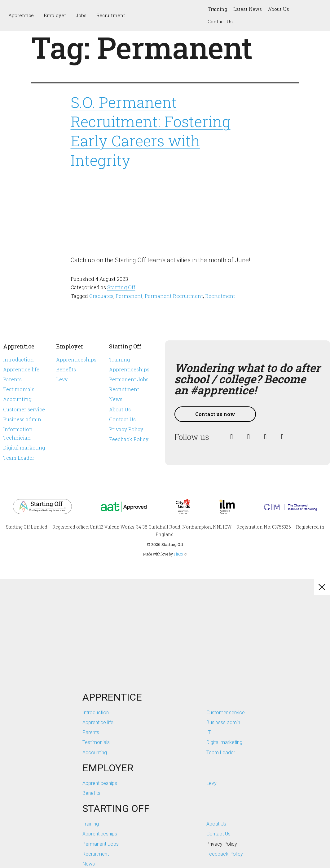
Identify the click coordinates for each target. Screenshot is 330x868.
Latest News (248, 9)
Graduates (101, 296)
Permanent (129, 296)
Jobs (81, 15)
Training (217, 9)
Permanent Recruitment (174, 296)
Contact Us (220, 21)
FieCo (178, 554)
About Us (279, 9)
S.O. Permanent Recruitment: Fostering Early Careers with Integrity (151, 131)
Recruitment (111, 15)
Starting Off (121, 287)
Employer (55, 15)
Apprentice (21, 15)
